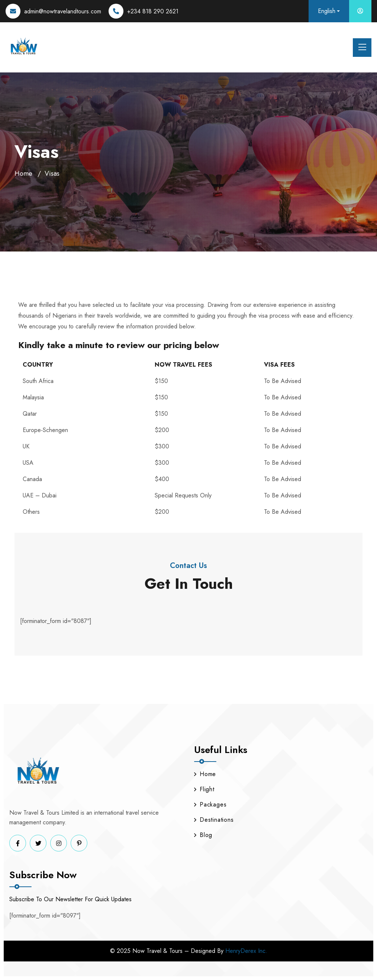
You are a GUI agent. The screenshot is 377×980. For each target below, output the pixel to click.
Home (23, 173)
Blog (203, 835)
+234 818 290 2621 (153, 11)
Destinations (214, 820)
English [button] (327, 11)
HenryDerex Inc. (246, 951)
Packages (210, 804)
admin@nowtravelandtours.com (63, 11)
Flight (204, 789)
